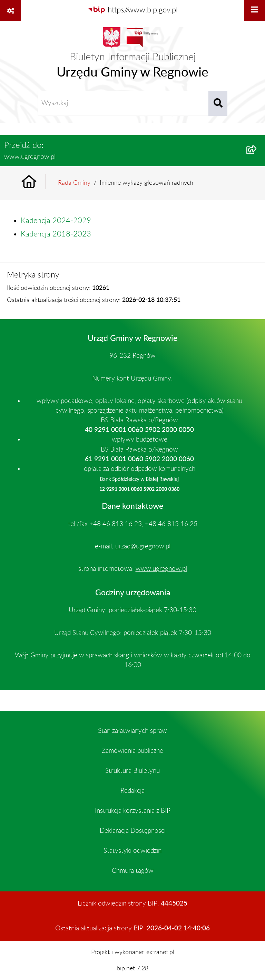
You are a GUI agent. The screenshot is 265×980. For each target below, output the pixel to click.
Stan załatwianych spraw (132, 731)
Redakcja (132, 791)
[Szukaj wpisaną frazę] (218, 104)
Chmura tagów (133, 871)
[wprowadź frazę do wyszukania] (123, 104)
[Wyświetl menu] (254, 11)
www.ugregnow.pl (161, 569)
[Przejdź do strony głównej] (132, 56)
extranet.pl (160, 952)
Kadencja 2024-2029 (56, 221)
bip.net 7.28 (132, 968)
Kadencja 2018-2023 (56, 234)
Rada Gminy (74, 183)
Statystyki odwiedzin (132, 851)
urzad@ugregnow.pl (143, 547)
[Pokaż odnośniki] (11, 11)
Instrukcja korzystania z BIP (133, 811)
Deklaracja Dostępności (133, 831)
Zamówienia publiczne (132, 751)
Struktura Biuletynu (132, 771)
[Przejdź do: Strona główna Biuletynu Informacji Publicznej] (37, 183)
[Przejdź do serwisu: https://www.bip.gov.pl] (132, 10)
